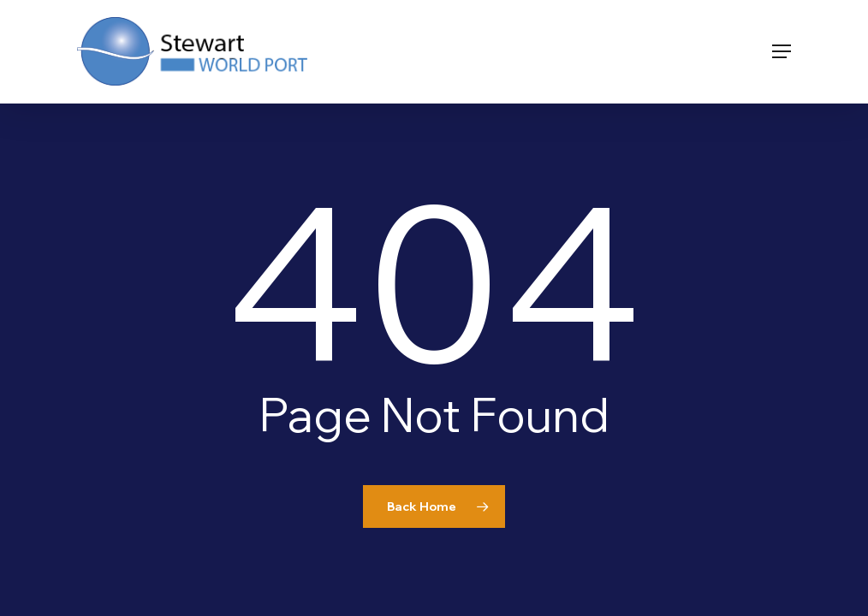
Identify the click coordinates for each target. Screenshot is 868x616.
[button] (782, 51)
